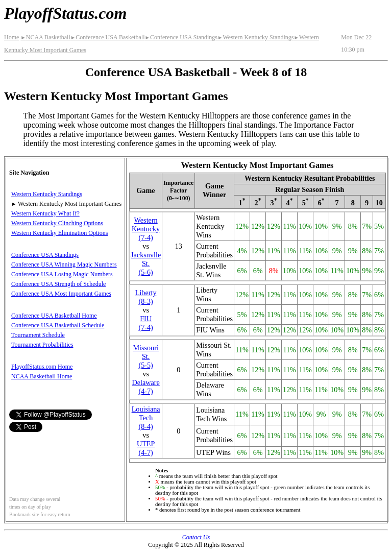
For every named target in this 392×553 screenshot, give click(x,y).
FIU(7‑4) (145, 323)
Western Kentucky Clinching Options (57, 223)
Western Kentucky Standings (255, 37)
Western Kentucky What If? (45, 213)
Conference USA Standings (181, 37)
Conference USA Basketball (108, 37)
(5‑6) (146, 263)
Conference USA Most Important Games (61, 294)
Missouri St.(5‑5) (145, 356)
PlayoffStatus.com (65, 13)
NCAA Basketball (45, 37)
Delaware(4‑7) (145, 387)
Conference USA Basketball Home (54, 316)
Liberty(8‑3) (146, 297)
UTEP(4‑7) (146, 448)
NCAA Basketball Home (42, 376)
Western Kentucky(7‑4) (146, 229)
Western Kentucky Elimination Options (59, 233)
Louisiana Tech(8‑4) (146, 418)
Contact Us (196, 537)
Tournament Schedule (38, 335)
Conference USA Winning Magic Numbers (64, 265)
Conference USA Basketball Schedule (58, 325)
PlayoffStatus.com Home (42, 367)
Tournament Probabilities (42, 345)
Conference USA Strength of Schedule (58, 284)
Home (11, 37)
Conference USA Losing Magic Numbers (62, 274)
